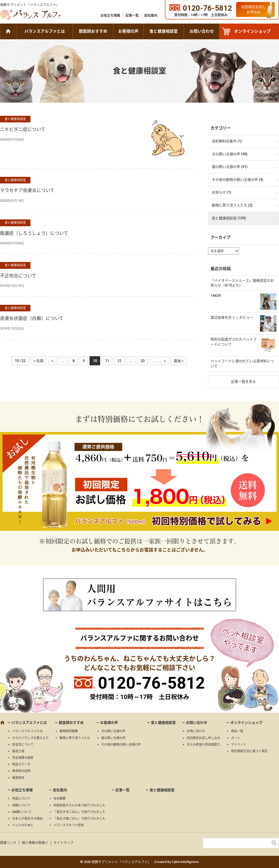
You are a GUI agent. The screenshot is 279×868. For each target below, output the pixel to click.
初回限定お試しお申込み (254, 9)
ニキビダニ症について (23, 129)
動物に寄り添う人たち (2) (232, 205)
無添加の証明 (21, 771)
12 (119, 361)
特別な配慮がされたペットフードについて (234, 342)
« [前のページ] (52, 361)
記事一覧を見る (243, 382)
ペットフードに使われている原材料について (242, 364)
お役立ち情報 (110, 15)
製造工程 (18, 751)
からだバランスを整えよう (30, 738)
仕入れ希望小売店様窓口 (203, 745)
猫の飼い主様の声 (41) (230, 167)
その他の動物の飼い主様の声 (121, 745)
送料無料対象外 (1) (227, 141)
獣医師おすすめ (93, 31)
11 (107, 361)
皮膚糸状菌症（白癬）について (32, 318)
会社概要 (60, 799)
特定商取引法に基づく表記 (249, 751)
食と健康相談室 (164, 31)
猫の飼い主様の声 (113, 738)
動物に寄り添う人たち (75, 738)
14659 (216, 296)
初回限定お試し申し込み (203, 738)
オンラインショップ (252, 31)
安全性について (23, 745)
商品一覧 (237, 731)
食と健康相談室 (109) (229, 218)
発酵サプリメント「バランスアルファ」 (30, 5)
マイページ (239, 745)
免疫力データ (21, 764)
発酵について (21, 805)
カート (236, 738)
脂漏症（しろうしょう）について (34, 233)
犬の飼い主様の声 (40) (230, 154)
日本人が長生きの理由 (27, 819)
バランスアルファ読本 (69, 825)
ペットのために (23, 825)
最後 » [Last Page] (179, 361)
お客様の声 (128, 31)
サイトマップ (63, 843)
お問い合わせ (202, 31)
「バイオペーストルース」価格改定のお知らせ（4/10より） (242, 283)
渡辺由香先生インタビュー (232, 317)
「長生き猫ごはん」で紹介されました (79, 819)
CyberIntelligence (185, 862)
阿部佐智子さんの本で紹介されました (79, 805)
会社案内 (151, 15)
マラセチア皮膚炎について (27, 190)
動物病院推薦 (69, 731)
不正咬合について (18, 276)
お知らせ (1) (222, 192)
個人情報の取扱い (35, 843)
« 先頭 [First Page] (39, 361)
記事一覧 (132, 15)
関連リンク (8, 843)
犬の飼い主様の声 (113, 731)
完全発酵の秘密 (23, 758)
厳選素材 (18, 778)
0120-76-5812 (151, 683)
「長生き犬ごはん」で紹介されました (79, 812)
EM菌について (22, 812)
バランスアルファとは (45, 31)
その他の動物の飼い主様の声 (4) (238, 180)
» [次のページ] (165, 361)
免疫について (21, 799)
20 (143, 361)
